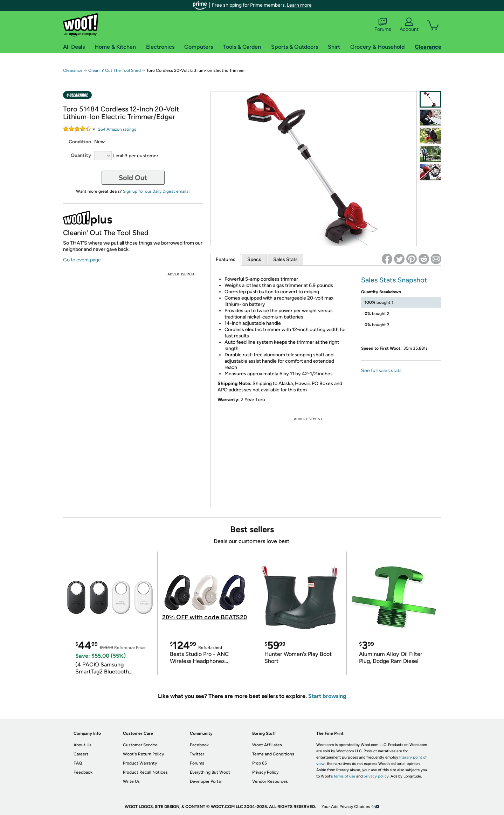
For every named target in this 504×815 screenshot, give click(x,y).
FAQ (78, 763)
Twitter (197, 754)
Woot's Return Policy (143, 754)
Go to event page (82, 260)
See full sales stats (381, 371)
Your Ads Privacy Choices (346, 807)
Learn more (299, 5)
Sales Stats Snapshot (394, 280)
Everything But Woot (210, 772)
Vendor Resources (270, 781)
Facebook (199, 745)
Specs (254, 259)
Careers (81, 754)
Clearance (73, 70)
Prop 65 (260, 763)
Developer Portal (206, 781)
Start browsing (327, 696)
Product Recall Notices (145, 772)
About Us (82, 745)
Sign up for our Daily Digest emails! (156, 191)
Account (409, 25)
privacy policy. (377, 776)
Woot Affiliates (267, 745)
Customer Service (140, 745)
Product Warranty (140, 763)
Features (226, 259)
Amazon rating (117, 129)
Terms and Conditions (273, 754)
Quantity (81, 155)
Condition (80, 142)
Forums (383, 25)
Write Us (131, 781)
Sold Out (133, 178)
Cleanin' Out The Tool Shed (115, 70)
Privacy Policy (265, 772)
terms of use (344, 776)
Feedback (83, 772)
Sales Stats (285, 259)
